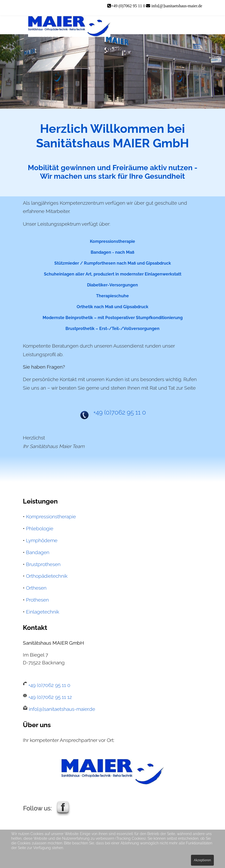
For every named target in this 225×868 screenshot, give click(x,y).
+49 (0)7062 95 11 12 (49, 697)
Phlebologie (40, 528)
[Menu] (197, 46)
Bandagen (38, 552)
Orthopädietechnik (47, 576)
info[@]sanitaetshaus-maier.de (177, 6)
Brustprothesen (43, 564)
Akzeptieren (202, 860)
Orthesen (36, 588)
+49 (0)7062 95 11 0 (128, 6)
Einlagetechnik (43, 612)
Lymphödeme (42, 540)
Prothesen (37, 600)
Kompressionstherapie (51, 516)
